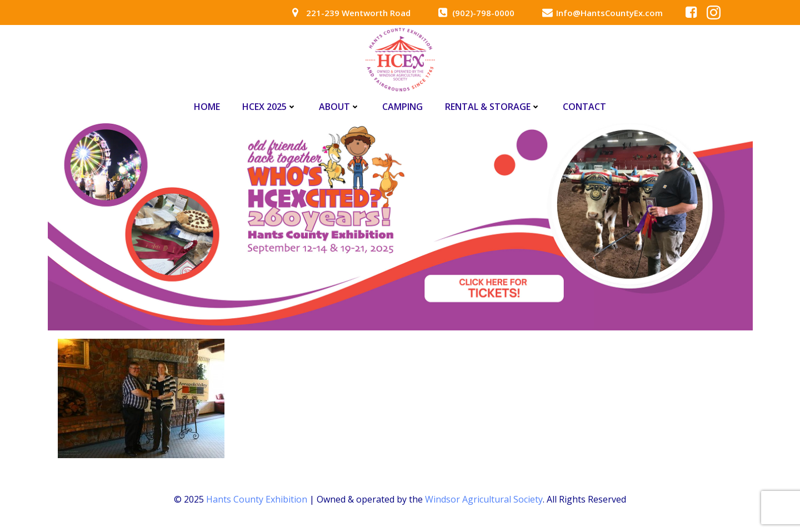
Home (207, 107)
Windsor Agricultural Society (484, 499)
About (339, 107)
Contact (584, 107)
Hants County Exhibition (257, 499)
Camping (402, 107)
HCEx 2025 (269, 107)
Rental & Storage (493, 107)
